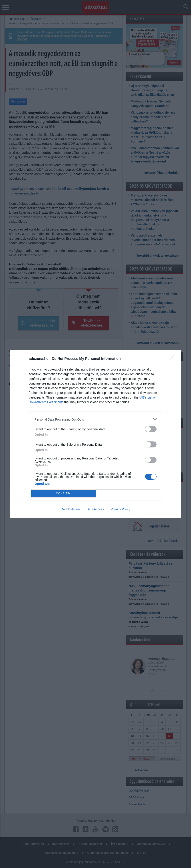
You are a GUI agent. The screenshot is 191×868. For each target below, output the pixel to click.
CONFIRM (63, 493)
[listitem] (96, 419)
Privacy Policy (120, 509)
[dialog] (96, 434)
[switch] (151, 429)
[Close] (173, 359)
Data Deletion (70, 509)
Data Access (95, 509)
